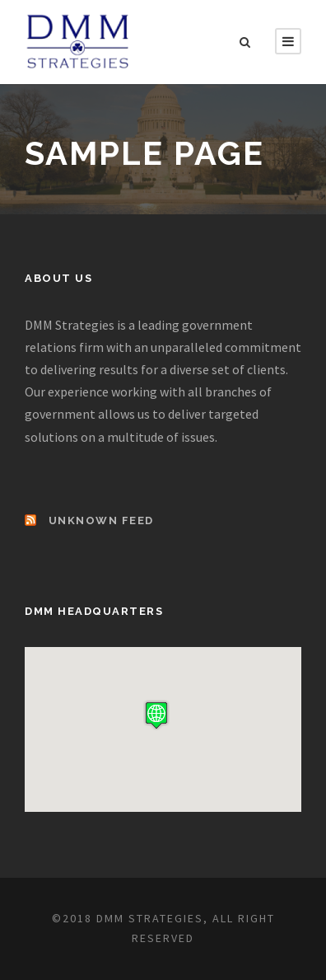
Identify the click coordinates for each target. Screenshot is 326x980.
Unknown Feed (101, 520)
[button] (156, 715)
